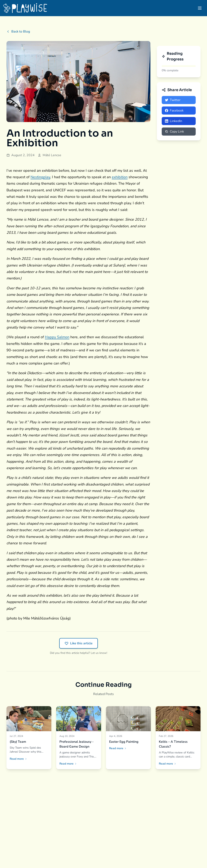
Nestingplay (40, 177)
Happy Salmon (57, 337)
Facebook (174, 111)
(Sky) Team (18, 742)
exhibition (120, 177)
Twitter (173, 100)
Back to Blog (18, 32)
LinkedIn (174, 121)
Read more (18, 759)
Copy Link (174, 132)
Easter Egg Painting (124, 742)
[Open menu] (200, 8)
